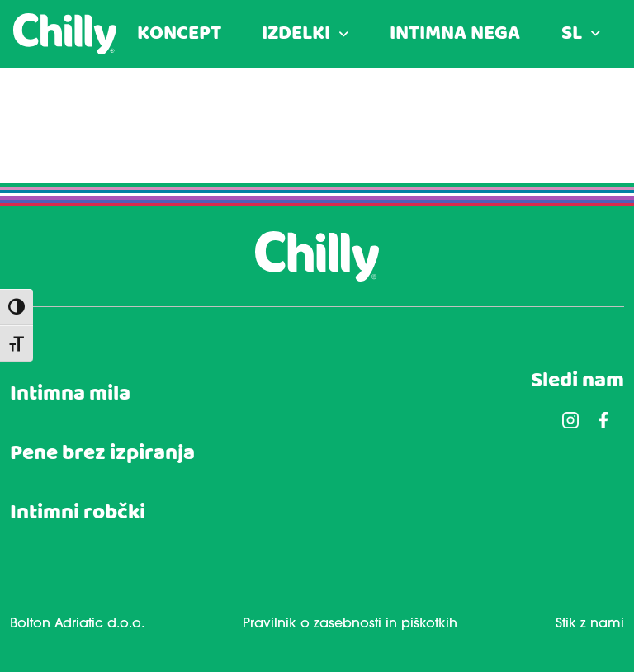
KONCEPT (179, 34)
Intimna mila (70, 394)
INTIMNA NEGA (455, 34)
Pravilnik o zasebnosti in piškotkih (350, 624)
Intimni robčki (78, 513)
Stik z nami (590, 624)
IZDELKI (296, 34)
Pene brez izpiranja (102, 454)
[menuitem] (581, 34)
